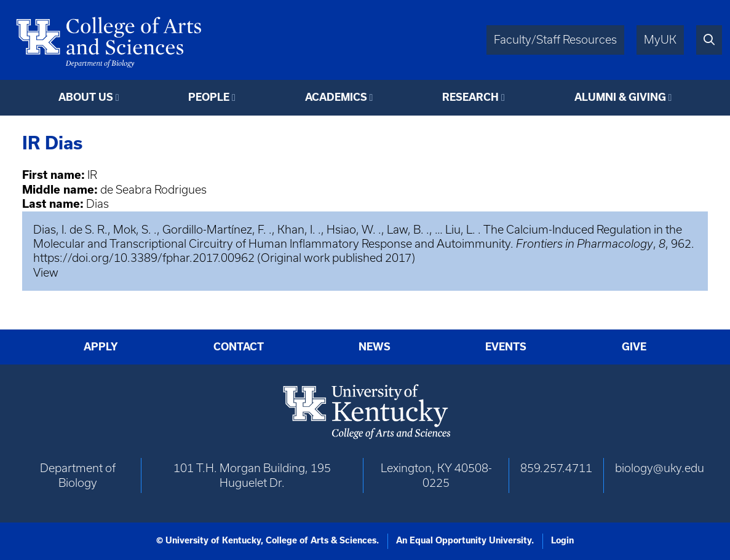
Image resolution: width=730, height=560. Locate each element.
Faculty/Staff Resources (555, 40)
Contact (239, 347)
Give (634, 347)
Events (506, 347)
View (46, 273)
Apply (101, 347)
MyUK (660, 40)
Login (562, 540)
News (375, 347)
